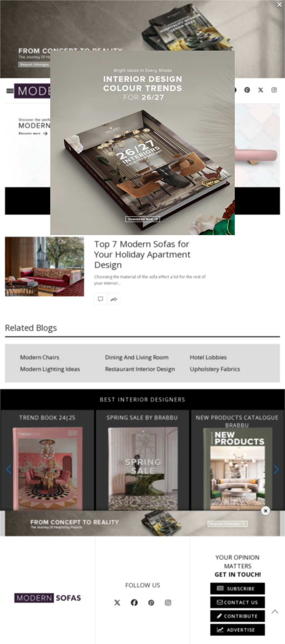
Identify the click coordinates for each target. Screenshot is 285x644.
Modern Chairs (40, 357)
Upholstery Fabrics (215, 369)
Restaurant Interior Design (140, 369)
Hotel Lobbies (208, 357)
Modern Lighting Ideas (50, 369)
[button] (276, 469)
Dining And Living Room (137, 357)
